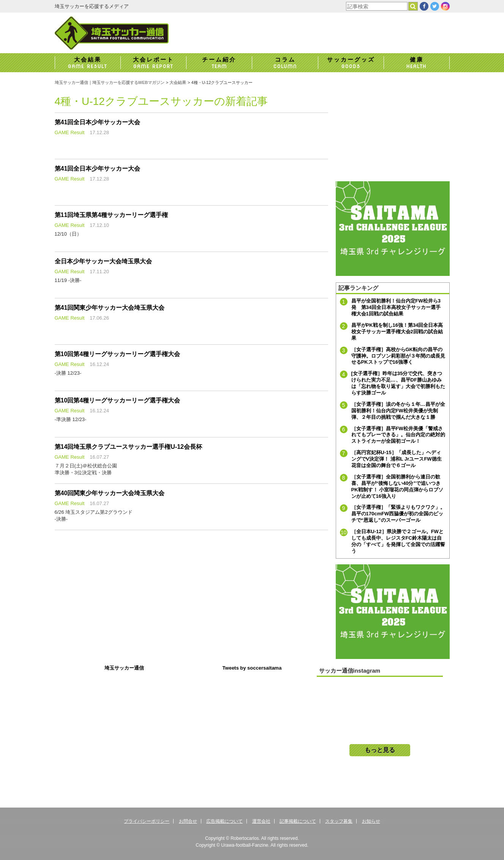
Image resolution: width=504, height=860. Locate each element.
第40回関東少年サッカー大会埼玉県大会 (110, 493)
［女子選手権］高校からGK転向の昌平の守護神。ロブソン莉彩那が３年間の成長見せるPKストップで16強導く (398, 356)
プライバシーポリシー (147, 821)
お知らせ (371, 821)
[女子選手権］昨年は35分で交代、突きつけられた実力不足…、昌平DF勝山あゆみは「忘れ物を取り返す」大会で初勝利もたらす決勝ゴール (398, 383)
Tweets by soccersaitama (252, 668)
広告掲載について (224, 821)
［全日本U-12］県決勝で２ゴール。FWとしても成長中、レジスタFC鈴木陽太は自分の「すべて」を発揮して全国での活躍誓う (398, 541)
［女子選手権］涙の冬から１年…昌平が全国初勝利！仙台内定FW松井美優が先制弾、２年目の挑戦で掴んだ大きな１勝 (398, 411)
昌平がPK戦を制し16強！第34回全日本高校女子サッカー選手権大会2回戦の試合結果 (397, 332)
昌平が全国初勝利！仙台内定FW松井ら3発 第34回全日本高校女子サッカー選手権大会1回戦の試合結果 (396, 307)
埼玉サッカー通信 (124, 668)
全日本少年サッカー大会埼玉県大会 (103, 261)
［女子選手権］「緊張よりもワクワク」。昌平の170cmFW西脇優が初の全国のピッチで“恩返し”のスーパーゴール (398, 514)
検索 (418, 6)
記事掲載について (298, 821)
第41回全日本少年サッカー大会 (98, 122)
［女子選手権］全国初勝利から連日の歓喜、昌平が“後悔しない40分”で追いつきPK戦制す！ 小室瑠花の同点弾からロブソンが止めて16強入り (397, 486)
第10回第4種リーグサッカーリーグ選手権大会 (118, 354)
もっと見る (380, 750)
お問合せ (188, 821)
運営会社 (261, 821)
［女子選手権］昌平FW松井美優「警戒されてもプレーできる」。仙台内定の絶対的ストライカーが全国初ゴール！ (398, 435)
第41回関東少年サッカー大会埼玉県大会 (110, 308)
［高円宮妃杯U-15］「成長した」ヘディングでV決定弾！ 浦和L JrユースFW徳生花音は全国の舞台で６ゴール (397, 459)
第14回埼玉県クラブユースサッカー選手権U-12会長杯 (128, 447)
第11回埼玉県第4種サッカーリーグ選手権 (111, 215)
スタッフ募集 (339, 821)
